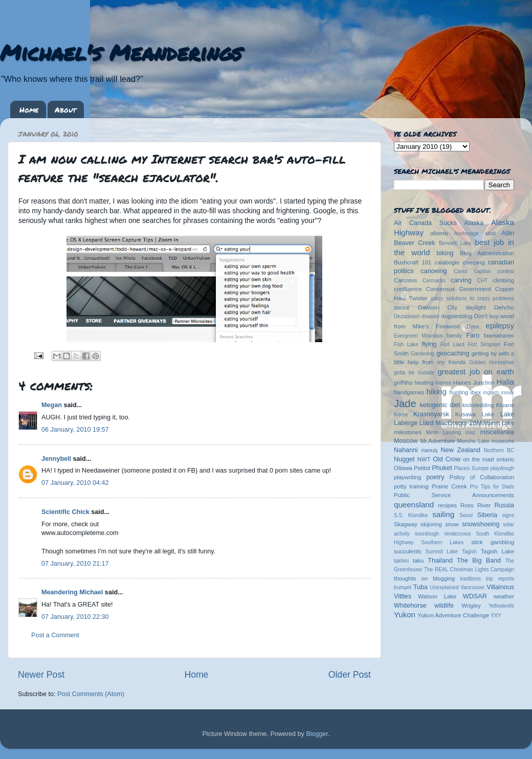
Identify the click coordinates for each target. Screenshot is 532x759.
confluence (408, 289)
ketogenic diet (440, 405)
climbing (503, 280)
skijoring (431, 524)
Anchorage (466, 233)
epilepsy (500, 326)
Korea (401, 415)
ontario (505, 459)
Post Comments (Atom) (91, 694)
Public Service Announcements (454, 495)
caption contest (494, 271)
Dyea (473, 327)
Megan (52, 405)
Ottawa (403, 468)
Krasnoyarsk (431, 414)
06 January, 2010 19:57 (75, 430)
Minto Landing (444, 432)
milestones (408, 432)
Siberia (487, 515)
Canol (460, 271)
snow (452, 524)
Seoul (466, 515)
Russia (505, 505)
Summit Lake (442, 552)
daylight (475, 307)
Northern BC (499, 450)
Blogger (317, 734)
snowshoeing (481, 524)
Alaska (474, 223)
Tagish (469, 552)
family (455, 336)
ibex (476, 392)
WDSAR (475, 596)
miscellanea (497, 432)
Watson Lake (437, 596)
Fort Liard (452, 344)
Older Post (350, 675)
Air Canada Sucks (425, 223)
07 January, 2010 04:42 (75, 483)
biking (445, 253)
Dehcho (504, 307)
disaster (430, 316)
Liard (427, 423)
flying (429, 344)
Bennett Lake (455, 243)
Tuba (420, 587)
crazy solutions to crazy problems (472, 298)
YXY (496, 616)
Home (29, 109)
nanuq (430, 450)
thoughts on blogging (424, 578)
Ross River (475, 505)
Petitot (422, 468)
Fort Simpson (484, 344)
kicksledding (478, 405)
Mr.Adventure (438, 441)
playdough (502, 468)
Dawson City (438, 307)
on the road (478, 459)
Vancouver (472, 587)
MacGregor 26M (459, 423)
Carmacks (434, 281)
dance (402, 307)
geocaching (453, 353)
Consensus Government (459, 289)
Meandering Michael (72, 592)
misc (471, 432)
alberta (439, 233)
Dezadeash (407, 316)
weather (504, 596)
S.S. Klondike (411, 515)
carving (461, 280)
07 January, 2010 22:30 (75, 617)
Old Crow (447, 459)
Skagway (406, 524)
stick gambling (493, 542)
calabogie (447, 262)
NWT (424, 459)
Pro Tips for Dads (492, 487)
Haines (443, 383)
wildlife (444, 606)
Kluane (505, 405)
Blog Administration (487, 253)
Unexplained (444, 587)
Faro (473, 336)
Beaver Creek (415, 243)
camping (474, 262)
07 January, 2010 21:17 (75, 564)
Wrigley (471, 606)
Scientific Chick (65, 512)
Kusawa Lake (475, 414)
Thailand (440, 561)
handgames (409, 392)
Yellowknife (501, 606)
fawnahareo (499, 336)
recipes (447, 505)
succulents (408, 551)
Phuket (442, 468)
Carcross (405, 280)
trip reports (500, 579)
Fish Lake (406, 344)
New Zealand (461, 450)
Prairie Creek (449, 486)
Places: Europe (471, 468)
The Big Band (479, 561)
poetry (435, 477)
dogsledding (457, 316)
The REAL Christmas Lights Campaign (469, 570)
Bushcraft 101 (413, 262)
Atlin (508, 233)
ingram (491, 393)
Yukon (405, 615)
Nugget (404, 459)
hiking (436, 392)
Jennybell (56, 459)
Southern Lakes (443, 542)
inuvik (507, 393)
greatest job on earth (476, 372)
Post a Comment (55, 635)
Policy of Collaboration (482, 477)
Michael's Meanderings (121, 52)
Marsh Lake (499, 423)
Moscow (406, 441)
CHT (483, 281)
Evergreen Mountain (418, 336)
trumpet (403, 587)
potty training (411, 486)
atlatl (490, 233)
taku (418, 561)
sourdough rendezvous (443, 534)
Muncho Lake (473, 441)
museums (503, 441)
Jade (405, 404)
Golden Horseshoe (492, 362)
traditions (470, 579)
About (65, 109)
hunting (459, 392)
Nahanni (406, 450)
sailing (443, 514)
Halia (505, 382)
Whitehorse (410, 606)
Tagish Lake (497, 551)
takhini (401, 561)
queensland (414, 505)
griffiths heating (414, 383)
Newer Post (41, 675)
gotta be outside (414, 373)
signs (508, 515)
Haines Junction (474, 383)
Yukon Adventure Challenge (453, 615)
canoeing (434, 271)
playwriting (408, 477)
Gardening (423, 354)
